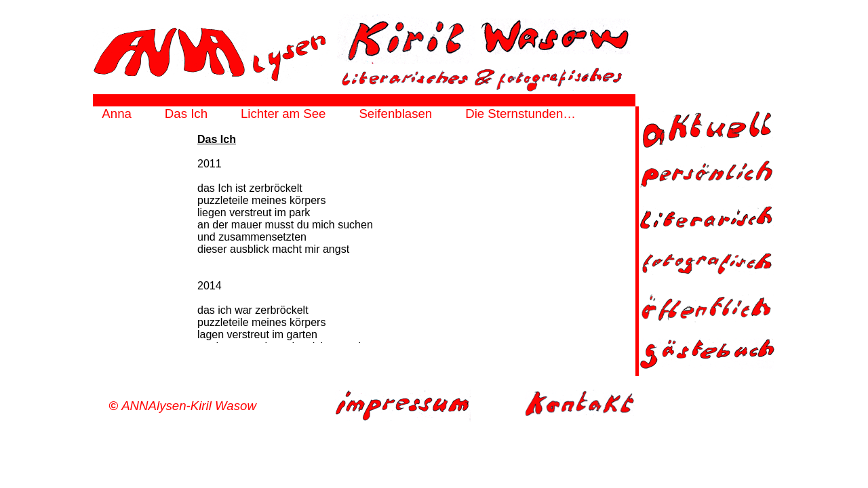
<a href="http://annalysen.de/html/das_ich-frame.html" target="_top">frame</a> (364, 238)
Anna (117, 114)
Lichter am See (283, 114)
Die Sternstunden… (520, 114)
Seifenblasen (395, 114)
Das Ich (186, 114)
